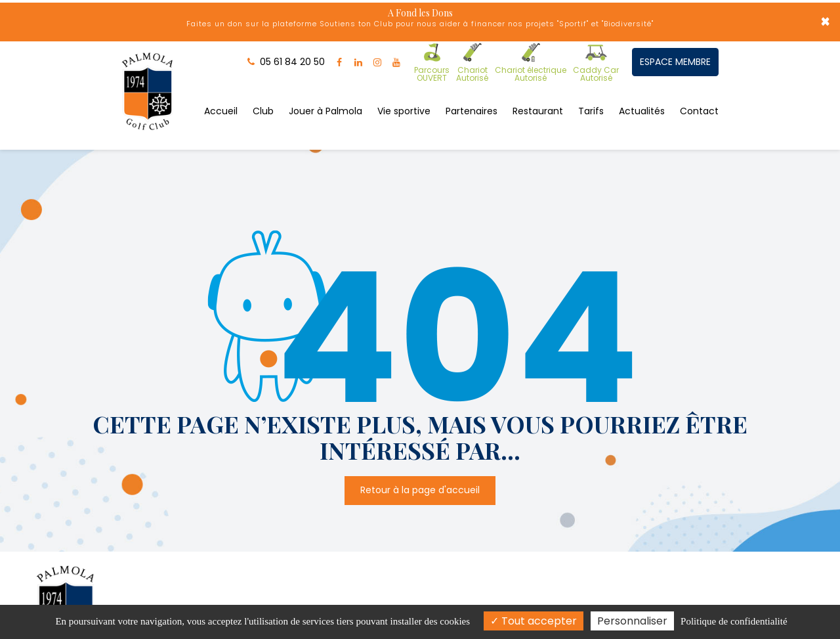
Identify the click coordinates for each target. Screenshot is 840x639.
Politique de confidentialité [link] (734, 621)
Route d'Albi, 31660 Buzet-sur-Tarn (303, 570)
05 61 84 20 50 (552, 570)
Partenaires (472, 94)
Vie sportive (404, 94)
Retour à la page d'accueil (420, 413)
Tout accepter (534, 621)
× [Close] (825, 23)
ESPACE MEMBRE (674, 58)
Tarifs (591, 94)
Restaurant (538, 94)
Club (263, 94)
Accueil (221, 94)
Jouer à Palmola (325, 94)
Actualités (642, 94)
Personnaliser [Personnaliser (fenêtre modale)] (632, 621)
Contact (699, 94)
